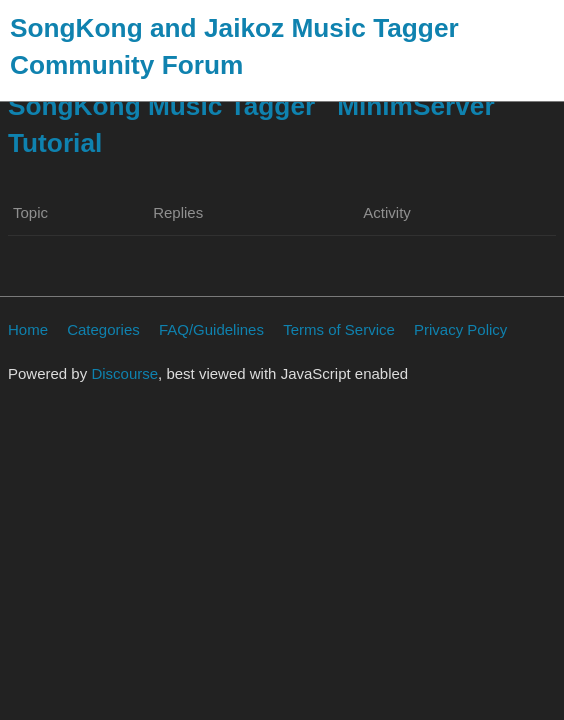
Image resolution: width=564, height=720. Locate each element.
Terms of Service (339, 329)
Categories (103, 329)
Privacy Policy (460, 329)
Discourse (124, 373)
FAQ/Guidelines (211, 329)
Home (28, 329)
